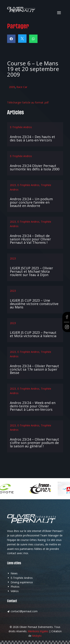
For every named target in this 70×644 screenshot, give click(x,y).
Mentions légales (38, 631)
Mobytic (37, 636)
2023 (13, 185)
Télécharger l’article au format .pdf (28, 102)
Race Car (22, 87)
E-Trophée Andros (21, 127)
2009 (12, 87)
